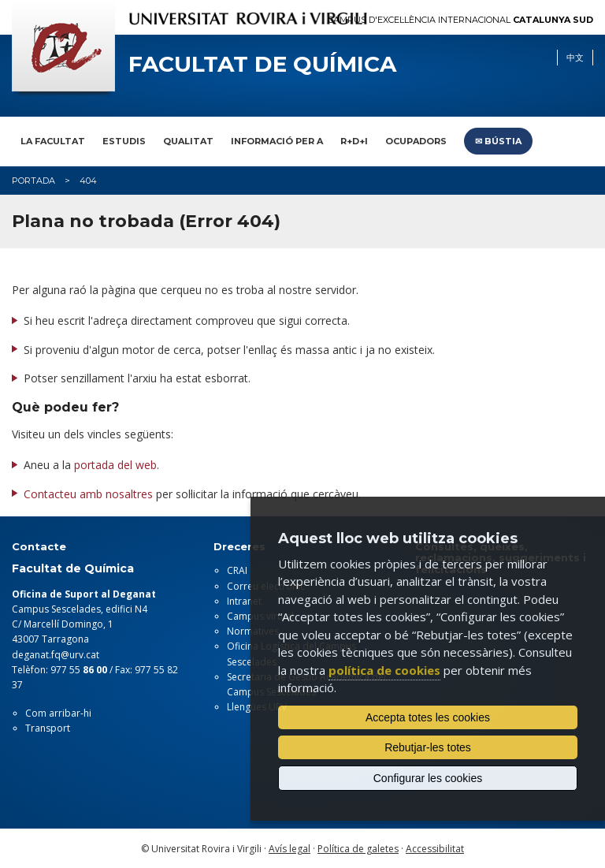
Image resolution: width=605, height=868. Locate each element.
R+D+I (354, 141)
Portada (33, 181)
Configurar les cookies (428, 778)
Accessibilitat (435, 849)
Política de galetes (358, 849)
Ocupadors (416, 141)
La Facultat (53, 141)
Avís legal (290, 849)
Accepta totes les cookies (428, 717)
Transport (48, 728)
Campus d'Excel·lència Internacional (460, 20)
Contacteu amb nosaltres (88, 494)
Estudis (124, 141)
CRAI (237, 570)
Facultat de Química (262, 64)
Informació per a (277, 141)
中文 (575, 57)
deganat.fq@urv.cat (56, 655)
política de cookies (384, 670)
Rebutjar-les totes (428, 747)
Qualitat (188, 141)
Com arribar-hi (58, 713)
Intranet (244, 601)
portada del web (115, 465)
